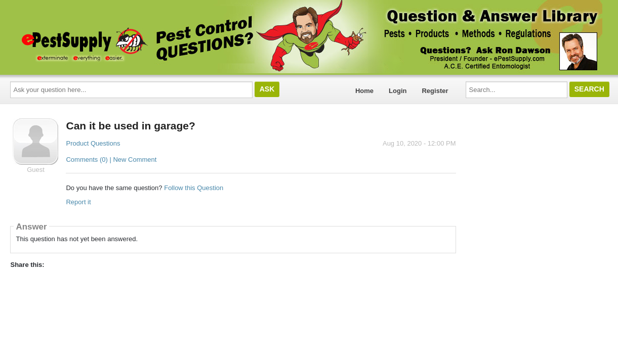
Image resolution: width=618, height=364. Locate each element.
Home (364, 91)
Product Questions (93, 143)
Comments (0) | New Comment (111, 160)
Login (398, 91)
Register (435, 91)
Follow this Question (194, 188)
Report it (78, 202)
